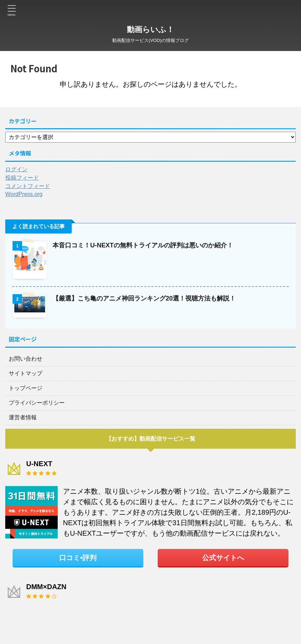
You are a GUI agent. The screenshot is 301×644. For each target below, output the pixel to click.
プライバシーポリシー (37, 403)
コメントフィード (28, 186)
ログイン (16, 169)
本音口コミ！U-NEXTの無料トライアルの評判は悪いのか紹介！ (143, 245)
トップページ (26, 388)
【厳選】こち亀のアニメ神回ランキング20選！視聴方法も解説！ (144, 298)
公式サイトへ (223, 558)
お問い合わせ (26, 359)
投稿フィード (22, 178)
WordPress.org (24, 194)
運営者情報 (23, 417)
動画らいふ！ (150, 30)
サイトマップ (26, 373)
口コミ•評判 (78, 558)
